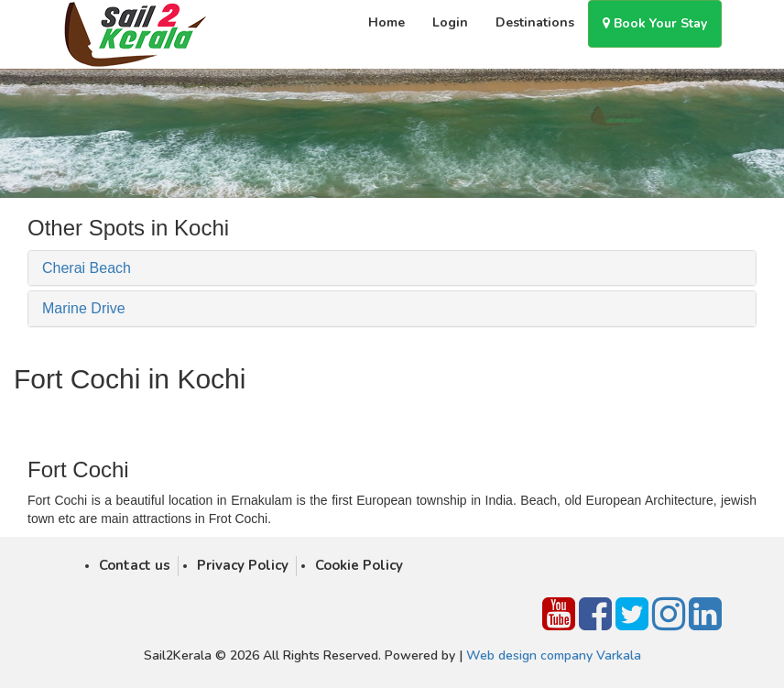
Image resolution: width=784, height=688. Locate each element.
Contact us (135, 565)
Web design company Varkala (554, 655)
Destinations (535, 22)
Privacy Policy (243, 565)
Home (387, 22)
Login (450, 22)
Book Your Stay (655, 23)
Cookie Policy (359, 565)
